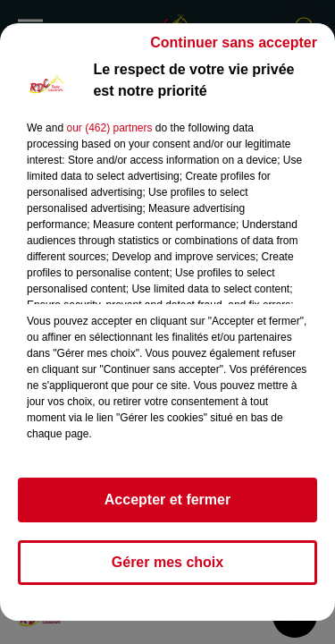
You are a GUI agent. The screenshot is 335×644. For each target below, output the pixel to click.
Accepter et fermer (167, 500)
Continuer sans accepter (234, 42)
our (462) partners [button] (109, 128)
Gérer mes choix (167, 562)
